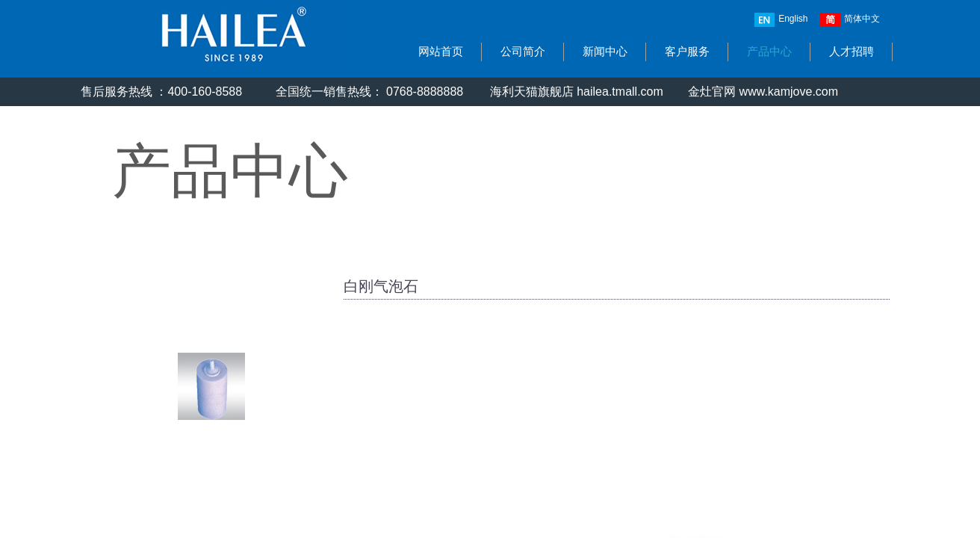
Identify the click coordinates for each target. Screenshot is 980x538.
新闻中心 (605, 52)
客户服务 (687, 52)
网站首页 (441, 52)
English (781, 20)
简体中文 (850, 20)
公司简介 (523, 52)
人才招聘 (852, 52)
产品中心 (769, 52)
